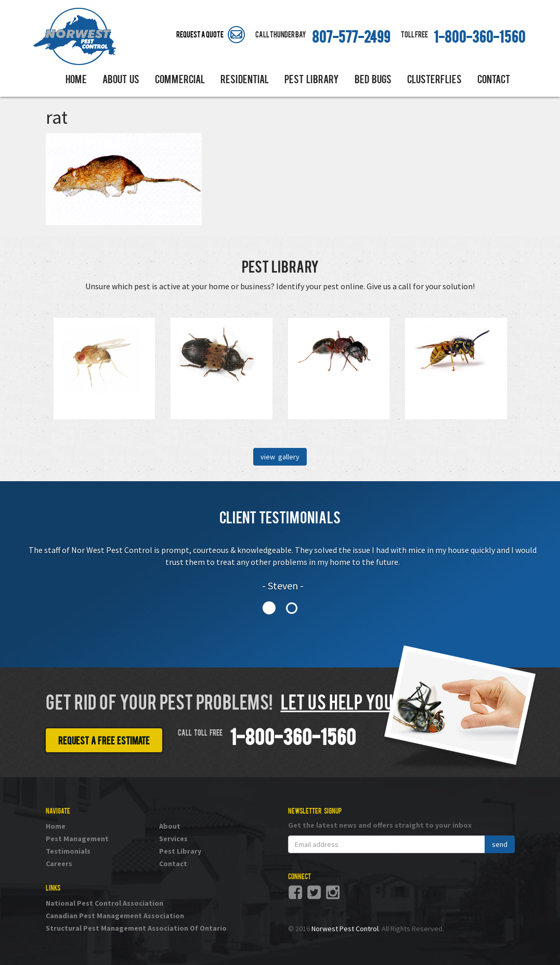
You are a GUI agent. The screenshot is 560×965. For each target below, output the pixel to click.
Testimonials (68, 851)
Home (76, 81)
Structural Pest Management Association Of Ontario (136, 928)
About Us (121, 81)
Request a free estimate (104, 742)
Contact (494, 81)
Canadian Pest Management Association (115, 916)
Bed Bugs (373, 81)
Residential (245, 81)
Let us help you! (339, 704)
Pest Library (312, 81)
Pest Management (77, 839)
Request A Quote (200, 36)
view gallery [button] (280, 457)
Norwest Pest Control (345, 929)
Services (173, 839)
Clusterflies (434, 81)
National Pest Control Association (105, 903)
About (170, 826)
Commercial (180, 81)
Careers (59, 864)
